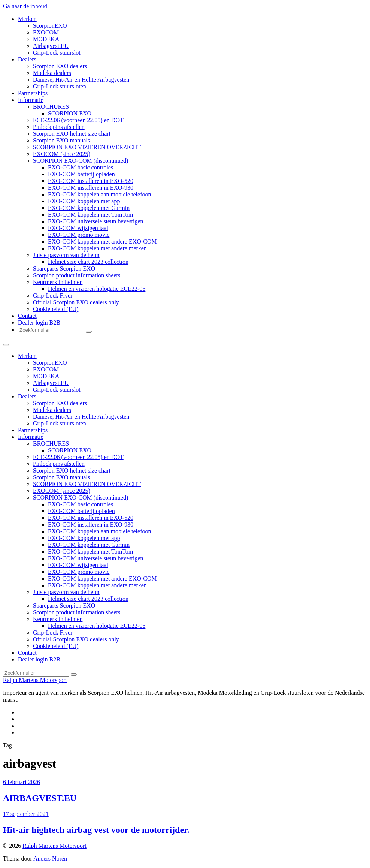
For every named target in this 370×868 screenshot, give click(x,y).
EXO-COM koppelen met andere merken (97, 248)
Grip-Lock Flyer (53, 296)
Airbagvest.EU (51, 46)
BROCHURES (51, 107)
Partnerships (33, 93)
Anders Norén (50, 858)
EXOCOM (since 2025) (62, 154)
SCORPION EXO (70, 113)
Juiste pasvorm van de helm (66, 255)
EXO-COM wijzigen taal (78, 228)
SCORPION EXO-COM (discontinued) (81, 161)
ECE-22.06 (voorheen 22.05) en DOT (78, 120)
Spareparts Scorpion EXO (64, 269)
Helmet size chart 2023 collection (88, 262)
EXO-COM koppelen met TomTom (90, 215)
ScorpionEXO (50, 26)
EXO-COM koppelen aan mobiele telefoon (99, 194)
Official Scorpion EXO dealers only (76, 302)
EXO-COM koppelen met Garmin (89, 208)
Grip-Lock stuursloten (60, 86)
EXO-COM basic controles (81, 167)
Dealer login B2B (39, 323)
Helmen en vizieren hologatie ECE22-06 (97, 289)
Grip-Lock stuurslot (57, 53)
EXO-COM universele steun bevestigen (96, 221)
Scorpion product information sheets (77, 275)
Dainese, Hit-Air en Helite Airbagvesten (81, 80)
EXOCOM (46, 32)
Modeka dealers (52, 73)
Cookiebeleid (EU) (56, 309)
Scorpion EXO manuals (61, 140)
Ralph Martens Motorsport (35, 680)
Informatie (31, 100)
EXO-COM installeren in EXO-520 (91, 181)
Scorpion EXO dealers (60, 66)
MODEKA (46, 39)
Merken (27, 19)
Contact (27, 316)
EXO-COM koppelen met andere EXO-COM (102, 242)
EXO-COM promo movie (79, 235)
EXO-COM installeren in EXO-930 (91, 188)
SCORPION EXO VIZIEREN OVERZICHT (87, 147)
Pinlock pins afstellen (59, 127)
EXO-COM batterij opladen (81, 174)
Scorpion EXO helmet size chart (72, 134)
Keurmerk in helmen (58, 282)
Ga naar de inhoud (25, 6)
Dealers (27, 59)
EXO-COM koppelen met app (84, 201)
